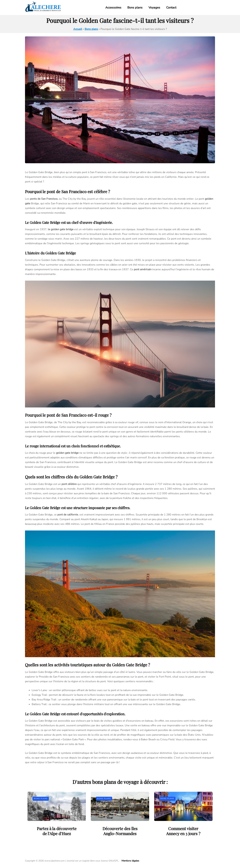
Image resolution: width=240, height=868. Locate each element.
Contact (171, 8)
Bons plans (135, 8)
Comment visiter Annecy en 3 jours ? (183, 834)
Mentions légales (130, 861)
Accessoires (113, 8)
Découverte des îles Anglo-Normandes (120, 834)
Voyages (154, 8)
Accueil (78, 29)
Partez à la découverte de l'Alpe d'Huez (57, 834)
